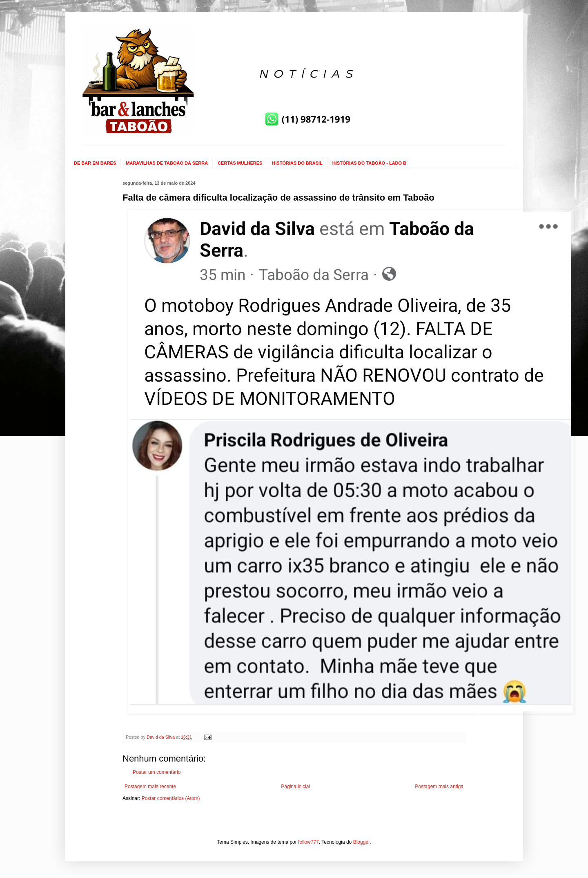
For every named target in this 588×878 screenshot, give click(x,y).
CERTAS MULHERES (240, 163)
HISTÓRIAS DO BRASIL (297, 163)
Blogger (362, 842)
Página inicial (295, 786)
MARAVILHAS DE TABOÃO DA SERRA (167, 163)
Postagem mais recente (150, 786)
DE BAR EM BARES (95, 163)
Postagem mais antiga (439, 786)
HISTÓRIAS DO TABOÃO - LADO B (369, 163)
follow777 (308, 842)
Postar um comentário (157, 772)
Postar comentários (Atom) (171, 798)
